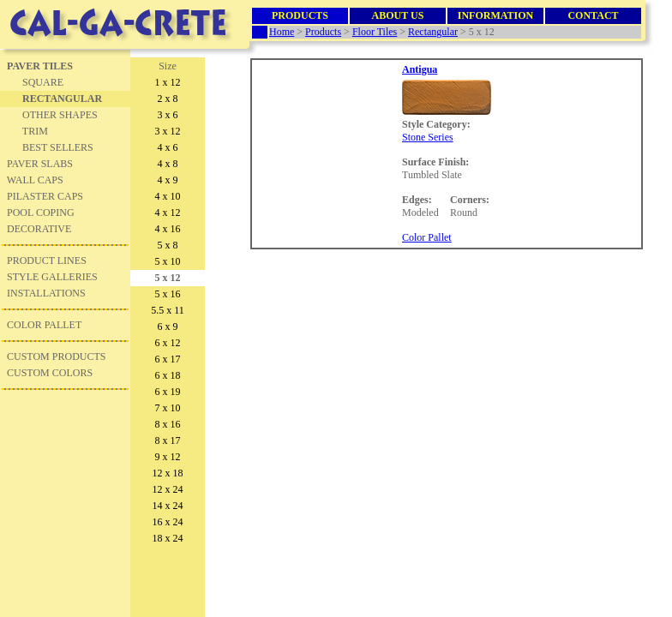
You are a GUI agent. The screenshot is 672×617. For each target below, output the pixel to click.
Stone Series (428, 137)
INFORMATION (495, 15)
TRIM (35, 131)
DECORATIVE (36, 229)
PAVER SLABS (40, 164)
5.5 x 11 (168, 310)
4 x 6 (168, 147)
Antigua (420, 69)
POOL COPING (41, 213)
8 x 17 (168, 440)
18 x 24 (168, 538)
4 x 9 (168, 180)
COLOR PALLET (44, 325)
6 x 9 (168, 326)
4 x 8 (168, 164)
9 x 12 (168, 457)
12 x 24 (168, 489)
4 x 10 (168, 196)
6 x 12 (168, 343)
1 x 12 (168, 82)
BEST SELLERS (58, 147)
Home (282, 32)
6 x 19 (168, 392)
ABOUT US (398, 15)
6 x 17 (168, 359)
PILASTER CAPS (45, 196)
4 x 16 (168, 229)
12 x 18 (168, 473)
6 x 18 (168, 375)
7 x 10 (168, 408)
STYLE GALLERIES (52, 277)
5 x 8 (168, 245)
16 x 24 (168, 522)
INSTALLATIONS (46, 293)
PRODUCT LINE (44, 261)
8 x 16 (168, 424)
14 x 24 (168, 506)
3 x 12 (168, 131)
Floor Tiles (375, 32)
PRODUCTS (300, 15)
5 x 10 (168, 261)
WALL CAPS (35, 180)
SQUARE (43, 82)
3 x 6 (168, 115)
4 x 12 (168, 213)
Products (323, 32)
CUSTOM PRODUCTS (56, 356)
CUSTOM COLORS (50, 373)
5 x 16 (168, 294)
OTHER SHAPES (60, 115)
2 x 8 (168, 99)
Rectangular (433, 32)
